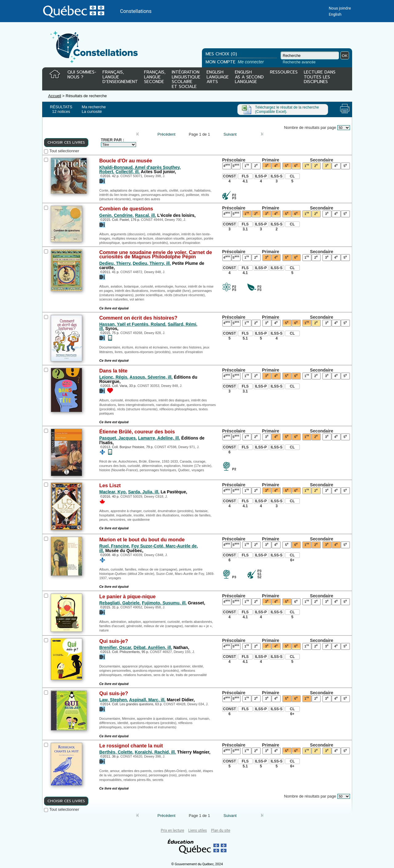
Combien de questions (126, 209)
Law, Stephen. (114, 700)
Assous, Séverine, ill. (151, 377)
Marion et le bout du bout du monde (142, 540)
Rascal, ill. (145, 215)
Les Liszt (110, 485)
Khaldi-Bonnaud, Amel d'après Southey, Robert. (140, 169)
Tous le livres (1, 821)
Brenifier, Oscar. (116, 647)
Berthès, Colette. (117, 752)
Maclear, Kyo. (113, 492)
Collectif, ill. (128, 172)
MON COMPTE (235, 62)
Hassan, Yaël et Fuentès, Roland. (133, 324)
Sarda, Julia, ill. (144, 492)
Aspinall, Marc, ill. (147, 700)
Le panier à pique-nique (128, 596)
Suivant (230, 134)
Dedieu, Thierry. (116, 263)
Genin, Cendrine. (117, 215)
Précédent (166, 134)
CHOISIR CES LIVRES (66, 142)
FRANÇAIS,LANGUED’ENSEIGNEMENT (120, 77)
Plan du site (220, 830)
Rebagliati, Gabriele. (120, 603)
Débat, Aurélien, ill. (153, 647)
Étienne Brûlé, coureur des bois (137, 432)
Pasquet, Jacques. (118, 438)
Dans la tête (114, 371)
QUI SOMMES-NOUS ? (82, 75)
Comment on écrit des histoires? (139, 318)
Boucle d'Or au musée (126, 161)
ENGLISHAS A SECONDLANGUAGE (249, 77)
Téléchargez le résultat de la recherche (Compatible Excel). (287, 109)
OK (345, 56)
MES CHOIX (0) (221, 54)
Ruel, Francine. (115, 546)
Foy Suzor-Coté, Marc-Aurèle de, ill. (149, 548)
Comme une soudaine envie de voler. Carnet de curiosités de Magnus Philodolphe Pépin (156, 254)
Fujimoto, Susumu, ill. (164, 603)
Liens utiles (198, 830)
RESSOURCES (284, 73)
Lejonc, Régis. (114, 377)
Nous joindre (340, 8)
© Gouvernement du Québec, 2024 (197, 864)
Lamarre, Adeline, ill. (159, 438)
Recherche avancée (299, 62)
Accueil (55, 96)
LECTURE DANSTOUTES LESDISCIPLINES (320, 77)
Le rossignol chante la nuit (131, 746)
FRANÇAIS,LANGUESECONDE (155, 77)
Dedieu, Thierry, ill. (152, 263)
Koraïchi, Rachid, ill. (155, 752)
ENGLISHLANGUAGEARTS (218, 77)
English (335, 14)
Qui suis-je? (114, 641)
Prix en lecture (172, 830)
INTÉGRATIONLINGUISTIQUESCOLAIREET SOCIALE (186, 78)
